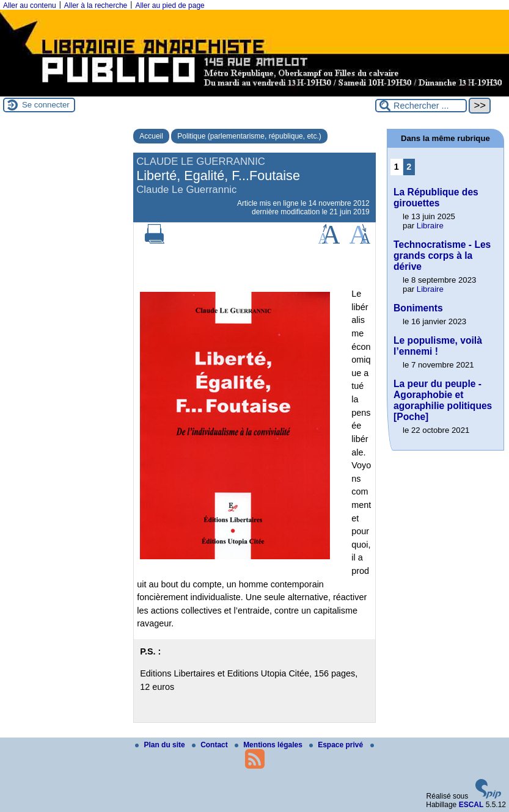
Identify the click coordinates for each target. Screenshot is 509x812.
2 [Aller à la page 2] (409, 167)
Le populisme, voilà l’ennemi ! (438, 346)
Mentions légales (269, 745)
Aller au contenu (30, 5)
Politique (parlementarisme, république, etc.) (249, 136)
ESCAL (471, 805)
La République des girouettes (436, 198)
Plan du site (161, 745)
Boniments (418, 308)
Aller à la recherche (96, 5)
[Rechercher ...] (421, 106)
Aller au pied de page (170, 5)
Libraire (430, 226)
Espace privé (337, 745)
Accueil (151, 136)
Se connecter (46, 105)
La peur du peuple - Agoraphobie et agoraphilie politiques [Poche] (443, 400)
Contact (211, 745)
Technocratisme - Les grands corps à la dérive (442, 256)
